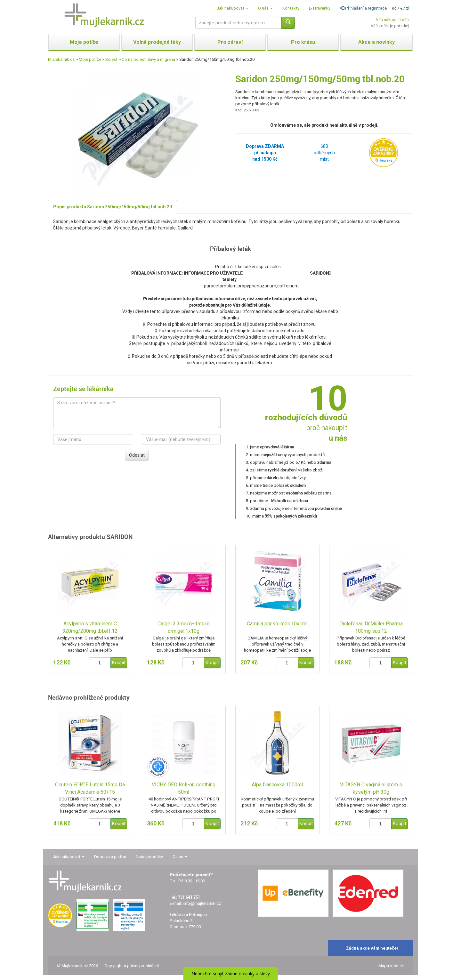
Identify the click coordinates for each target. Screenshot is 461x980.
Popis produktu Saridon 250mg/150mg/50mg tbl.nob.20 (113, 207)
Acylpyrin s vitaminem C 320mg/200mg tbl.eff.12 (90, 627)
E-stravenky (320, 8)
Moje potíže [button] (84, 42)
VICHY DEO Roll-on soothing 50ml (184, 788)
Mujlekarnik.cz (61, 59)
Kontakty (291, 8)
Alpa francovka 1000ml (277, 785)
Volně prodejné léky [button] (157, 42)
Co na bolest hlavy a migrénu (148, 59)
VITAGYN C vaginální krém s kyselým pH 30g (371, 788)
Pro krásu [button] (303, 42)
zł (408, 8)
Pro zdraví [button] (230, 42)
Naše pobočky (149, 857)
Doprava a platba (110, 857)
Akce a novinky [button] (376, 42)
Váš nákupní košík (393, 20)
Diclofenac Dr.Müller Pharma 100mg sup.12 (371, 627)
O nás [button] (265, 8)
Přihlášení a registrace (363, 8)
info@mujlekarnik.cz (202, 903)
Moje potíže (90, 59)
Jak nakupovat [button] (233, 8)
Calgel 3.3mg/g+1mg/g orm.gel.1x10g (184, 627)
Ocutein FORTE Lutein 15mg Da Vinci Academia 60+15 (90, 788)
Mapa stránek (391, 966)
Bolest (111, 59)
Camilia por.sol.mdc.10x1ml (277, 624)
